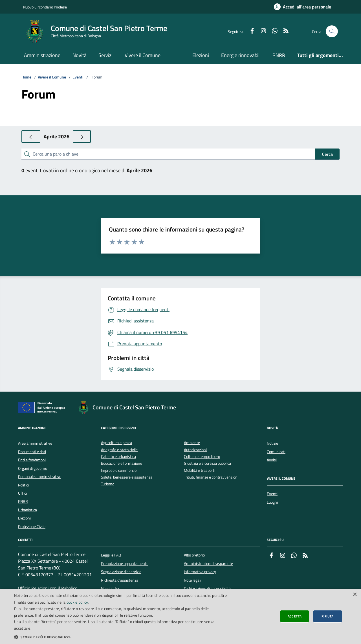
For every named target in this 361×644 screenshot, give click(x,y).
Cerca (327, 154)
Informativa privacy (200, 572)
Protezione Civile (32, 527)
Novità (80, 55)
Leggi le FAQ (111, 555)
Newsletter (110, 588)
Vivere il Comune (143, 55)
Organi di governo (33, 468)
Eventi (78, 77)
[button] (121, 637)
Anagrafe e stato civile (119, 450)
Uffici (22, 493)
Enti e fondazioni (32, 460)
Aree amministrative (35, 443)
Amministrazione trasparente (208, 564)
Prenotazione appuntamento (125, 564)
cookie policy (77, 602)
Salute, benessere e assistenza (127, 477)
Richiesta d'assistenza (120, 580)
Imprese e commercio (119, 471)
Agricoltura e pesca (116, 443)
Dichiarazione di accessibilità (207, 588)
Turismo (108, 484)
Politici (23, 485)
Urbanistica (27, 510)
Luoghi (272, 502)
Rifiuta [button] (328, 616)
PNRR (279, 55)
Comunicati (276, 452)
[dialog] (180, 616)
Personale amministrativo (40, 477)
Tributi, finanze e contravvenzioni (211, 477)
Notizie (272, 443)
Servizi (105, 55)
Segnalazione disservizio (121, 572)
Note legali (192, 580)
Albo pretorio (194, 555)
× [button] (355, 595)
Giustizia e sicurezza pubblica (207, 463)
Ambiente (192, 443)
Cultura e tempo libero (202, 457)
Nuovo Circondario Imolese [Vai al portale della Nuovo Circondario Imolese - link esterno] (45, 7)
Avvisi (272, 460)
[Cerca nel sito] (332, 31)
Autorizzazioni (195, 450)
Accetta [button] (295, 616)
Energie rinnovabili (241, 55)
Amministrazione (42, 55)
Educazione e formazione (122, 463)
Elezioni (201, 55)
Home (26, 77)
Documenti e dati (32, 452)
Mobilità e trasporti (200, 471)
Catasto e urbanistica (118, 457)
